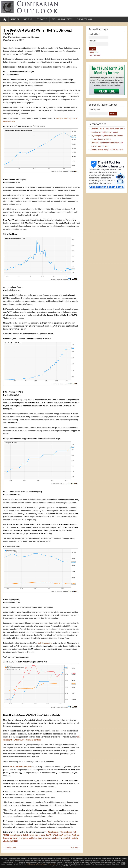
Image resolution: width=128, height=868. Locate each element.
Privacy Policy (52, 864)
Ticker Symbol (94, 109)
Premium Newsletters (62, 19)
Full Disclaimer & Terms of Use (36, 864)
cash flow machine (45, 643)
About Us (28, 19)
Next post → (75, 847)
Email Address (94, 34)
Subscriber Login (85, 19)
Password (93, 41)
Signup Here (94, 52)
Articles (15, 19)
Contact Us (42, 19)
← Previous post (10, 847)
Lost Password (94, 55)
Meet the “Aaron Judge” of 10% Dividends (107, 150)
